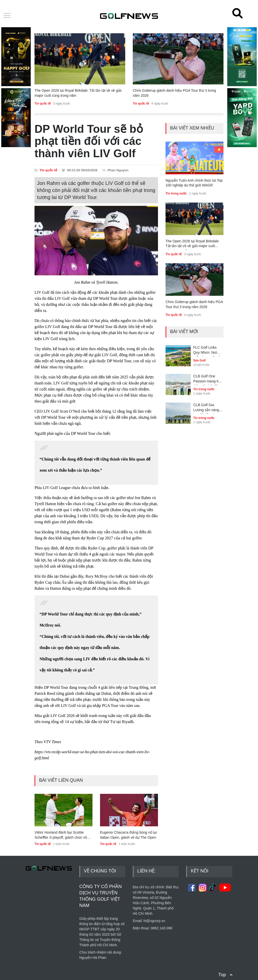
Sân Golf (199, 361)
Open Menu (7, 16)
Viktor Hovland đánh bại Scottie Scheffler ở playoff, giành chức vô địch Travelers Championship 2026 (62, 835)
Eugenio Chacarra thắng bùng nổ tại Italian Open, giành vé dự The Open (128, 835)
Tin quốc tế (43, 104)
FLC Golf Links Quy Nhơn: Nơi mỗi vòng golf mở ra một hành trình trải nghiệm (207, 351)
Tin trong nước (176, 193)
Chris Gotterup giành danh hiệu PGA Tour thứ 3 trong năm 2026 (174, 93)
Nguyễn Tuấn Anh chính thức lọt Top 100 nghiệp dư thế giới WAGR (194, 183)
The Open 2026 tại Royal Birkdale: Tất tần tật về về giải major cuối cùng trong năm (78, 93)
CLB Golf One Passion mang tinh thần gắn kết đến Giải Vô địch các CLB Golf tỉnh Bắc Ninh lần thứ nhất (208, 380)
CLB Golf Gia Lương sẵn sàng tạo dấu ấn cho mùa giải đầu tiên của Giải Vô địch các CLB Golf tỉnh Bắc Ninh (207, 408)
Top (222, 969)
